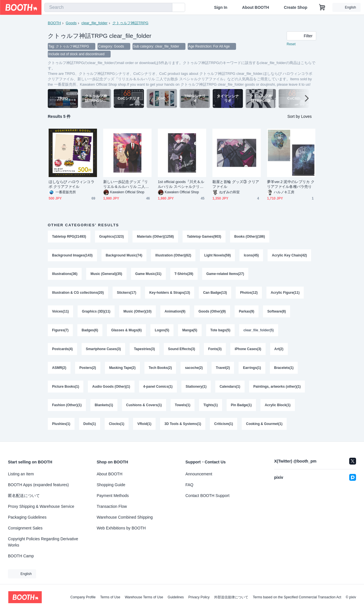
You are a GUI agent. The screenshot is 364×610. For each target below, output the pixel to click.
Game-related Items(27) (225, 275)
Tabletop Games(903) (204, 237)
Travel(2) (223, 369)
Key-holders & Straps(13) (170, 293)
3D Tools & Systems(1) (183, 425)
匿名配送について (24, 496)
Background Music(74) (124, 256)
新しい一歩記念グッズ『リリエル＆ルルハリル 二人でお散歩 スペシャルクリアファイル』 (126, 185)
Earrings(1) (252, 369)
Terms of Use (110, 597)
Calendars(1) (230, 387)
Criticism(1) (224, 425)
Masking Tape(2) (122, 369)
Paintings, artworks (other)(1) (277, 387)
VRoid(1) (144, 425)
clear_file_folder (94, 23)
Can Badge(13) (215, 293)
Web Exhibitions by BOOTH (121, 528)
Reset (291, 44)
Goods (71, 23)
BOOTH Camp (21, 556)
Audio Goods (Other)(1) (111, 387)
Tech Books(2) (160, 369)
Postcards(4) (62, 350)
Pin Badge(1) (241, 406)
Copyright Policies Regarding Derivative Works (43, 542)
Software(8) (277, 312)
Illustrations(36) (65, 275)
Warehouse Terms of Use (144, 597)
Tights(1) (211, 406)
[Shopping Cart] (322, 7)
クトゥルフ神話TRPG (130, 23)
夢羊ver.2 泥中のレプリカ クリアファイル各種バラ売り (291, 185)
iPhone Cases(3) (248, 350)
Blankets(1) (104, 406)
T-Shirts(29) (184, 275)
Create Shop (295, 7)
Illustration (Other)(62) (173, 256)
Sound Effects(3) (182, 350)
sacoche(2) (194, 369)
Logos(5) (162, 331)
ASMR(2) (59, 369)
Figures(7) (60, 331)
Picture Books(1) (66, 387)
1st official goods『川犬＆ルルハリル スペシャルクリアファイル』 (181, 185)
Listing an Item (21, 474)
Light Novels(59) (217, 256)
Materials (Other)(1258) (156, 237)
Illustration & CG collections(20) (78, 293)
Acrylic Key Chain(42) (289, 256)
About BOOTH (256, 7)
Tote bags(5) (220, 331)
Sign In (221, 7)
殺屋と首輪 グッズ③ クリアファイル (236, 185)
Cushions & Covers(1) (144, 406)
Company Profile (83, 597)
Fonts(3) (215, 350)
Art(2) (279, 350)
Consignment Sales (25, 528)
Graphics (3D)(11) (96, 312)
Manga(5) (190, 331)
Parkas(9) (247, 312)
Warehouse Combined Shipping (125, 517)
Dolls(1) (90, 425)
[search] (167, 8)
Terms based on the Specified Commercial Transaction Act (297, 597)
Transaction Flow (112, 506)
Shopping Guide (111, 485)
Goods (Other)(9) (212, 312)
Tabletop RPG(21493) (69, 237)
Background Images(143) (72, 256)
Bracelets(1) (284, 369)
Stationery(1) (196, 387)
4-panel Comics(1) (158, 387)
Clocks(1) (117, 425)
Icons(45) (252, 256)
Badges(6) (90, 331)
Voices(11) (60, 312)
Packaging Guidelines (27, 517)
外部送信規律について (231, 597)
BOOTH (54, 23)
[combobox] (108, 7)
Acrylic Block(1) (278, 406)
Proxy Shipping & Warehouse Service (41, 506)
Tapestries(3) (144, 350)
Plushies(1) (61, 425)
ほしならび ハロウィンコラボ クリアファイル (72, 185)
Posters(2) (88, 369)
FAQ (189, 485)
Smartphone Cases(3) (103, 350)
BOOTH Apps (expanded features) (38, 485)
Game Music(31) (148, 275)
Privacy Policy (199, 597)
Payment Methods (113, 496)
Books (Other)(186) (250, 237)
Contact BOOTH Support (207, 496)
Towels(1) (183, 406)
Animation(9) (175, 312)
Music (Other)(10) (137, 312)
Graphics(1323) (112, 237)
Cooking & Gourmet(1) (264, 425)
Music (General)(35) (106, 275)
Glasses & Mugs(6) (126, 331)
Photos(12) (249, 293)
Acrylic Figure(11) (285, 293)
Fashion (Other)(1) (67, 406)
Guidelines (176, 597)
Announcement (199, 474)
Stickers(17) (127, 293)
